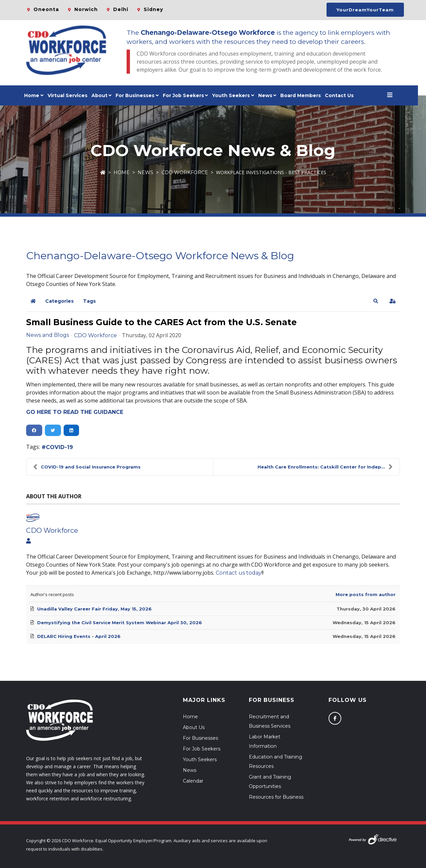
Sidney (153, 9)
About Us (194, 727)
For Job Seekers (202, 749)
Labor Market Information (265, 741)
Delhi (121, 9)
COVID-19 (59, 447)
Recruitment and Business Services (270, 721)
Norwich (86, 9)
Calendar (193, 781)
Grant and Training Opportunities (270, 782)
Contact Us (343, 95)
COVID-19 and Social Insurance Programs (87, 467)
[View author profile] (28, 541)
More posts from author (366, 594)
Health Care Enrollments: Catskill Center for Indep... (325, 467)
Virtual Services (72, 95)
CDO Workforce (185, 172)
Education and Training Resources (275, 762)
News (269, 95)
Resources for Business (276, 797)
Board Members (305, 95)
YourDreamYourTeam (365, 10)
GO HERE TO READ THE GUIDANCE (75, 412)
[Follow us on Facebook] (335, 718)
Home (36, 95)
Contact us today (239, 573)
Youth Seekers (200, 759)
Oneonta (46, 9)
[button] (376, 301)
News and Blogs (48, 335)
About (103, 95)
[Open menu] (394, 95)
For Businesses (139, 95)
